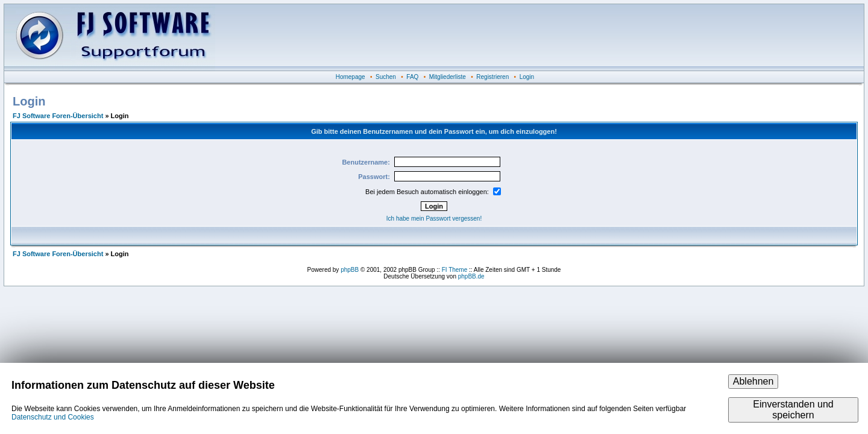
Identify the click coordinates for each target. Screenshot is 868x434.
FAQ (412, 77)
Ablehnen (753, 381)
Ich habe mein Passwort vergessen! (434, 219)
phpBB (350, 270)
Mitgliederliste (448, 77)
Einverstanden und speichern (793, 410)
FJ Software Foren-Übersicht (58, 116)
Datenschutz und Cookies (53, 417)
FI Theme (455, 270)
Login (527, 77)
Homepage (351, 77)
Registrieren (492, 77)
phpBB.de (471, 276)
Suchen (386, 77)
